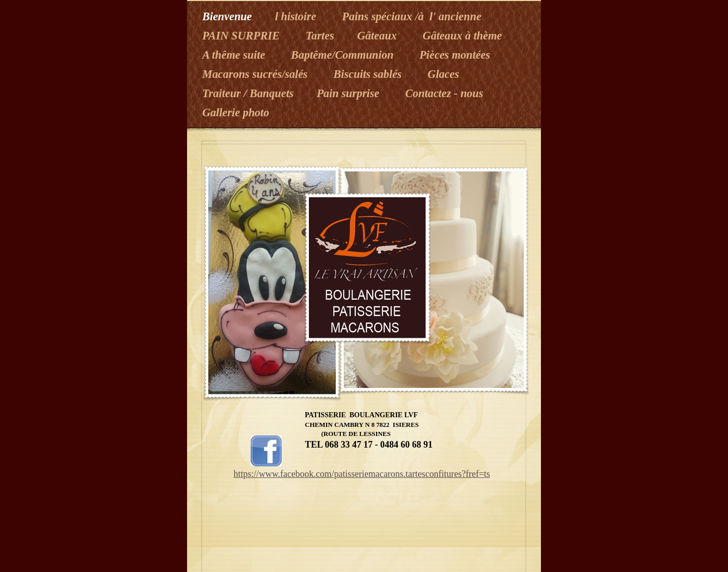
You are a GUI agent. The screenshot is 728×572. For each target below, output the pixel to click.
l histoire (299, 16)
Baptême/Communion (345, 55)
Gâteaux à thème (462, 36)
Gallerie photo (236, 113)
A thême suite (237, 55)
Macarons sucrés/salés (258, 74)
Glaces (443, 74)
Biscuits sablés (371, 74)
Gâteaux (380, 36)
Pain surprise (351, 93)
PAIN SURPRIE (244, 36)
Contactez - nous (444, 93)
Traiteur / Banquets (249, 93)
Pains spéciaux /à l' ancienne (413, 16)
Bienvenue (229, 16)
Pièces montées (457, 55)
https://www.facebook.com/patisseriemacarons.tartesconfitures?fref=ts (362, 474)
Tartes (321, 36)
